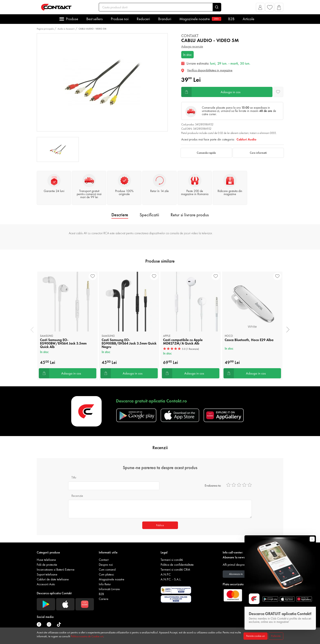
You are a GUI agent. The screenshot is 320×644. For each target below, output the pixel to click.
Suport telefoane (47, 574)
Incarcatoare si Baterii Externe (56, 569)
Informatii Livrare (109, 589)
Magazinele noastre (200, 19)
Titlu (74, 477)
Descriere (120, 215)
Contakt (190, 36)
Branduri (165, 19)
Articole (248, 19)
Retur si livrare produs (190, 215)
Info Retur (105, 584)
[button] (260, 8)
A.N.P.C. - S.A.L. (171, 579)
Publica (160, 525)
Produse (72, 19)
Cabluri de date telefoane (53, 579)
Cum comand (107, 569)
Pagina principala (45, 29)
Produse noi (120, 19)
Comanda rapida (206, 153)
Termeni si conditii (172, 560)
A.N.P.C (166, 574)
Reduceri (143, 19)
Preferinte (276, 636)
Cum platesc (106, 574)
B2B (231, 19)
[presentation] (32, 330)
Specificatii (149, 215)
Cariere (104, 599)
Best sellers (94, 19)
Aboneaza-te (236, 574)
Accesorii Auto (46, 584)
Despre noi (106, 565)
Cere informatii (258, 153)
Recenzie (77, 496)
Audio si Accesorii (66, 29)
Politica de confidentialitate (177, 565)
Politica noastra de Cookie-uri (87, 636)
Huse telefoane (46, 560)
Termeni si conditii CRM (175, 569)
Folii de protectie (47, 565)
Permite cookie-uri (256, 636)
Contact (104, 560)
